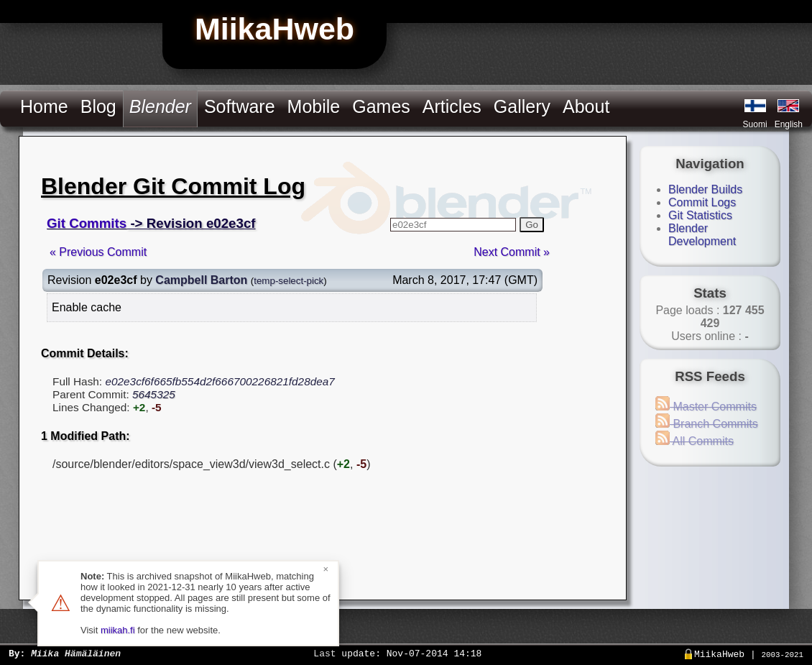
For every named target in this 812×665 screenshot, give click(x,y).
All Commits (695, 441)
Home (44, 106)
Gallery (522, 106)
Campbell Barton (201, 280)
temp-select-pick (289, 281)
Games (381, 106)
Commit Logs (702, 202)
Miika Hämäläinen (76, 653)
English (789, 124)
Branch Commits (707, 424)
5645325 (154, 394)
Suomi (755, 124)
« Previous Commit (98, 252)
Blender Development (702, 235)
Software (240, 106)
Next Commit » (512, 252)
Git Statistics (700, 215)
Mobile (314, 106)
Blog (98, 106)
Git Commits (87, 223)
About (586, 106)
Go (532, 225)
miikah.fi (118, 630)
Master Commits (706, 407)
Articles (452, 106)
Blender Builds (705, 189)
